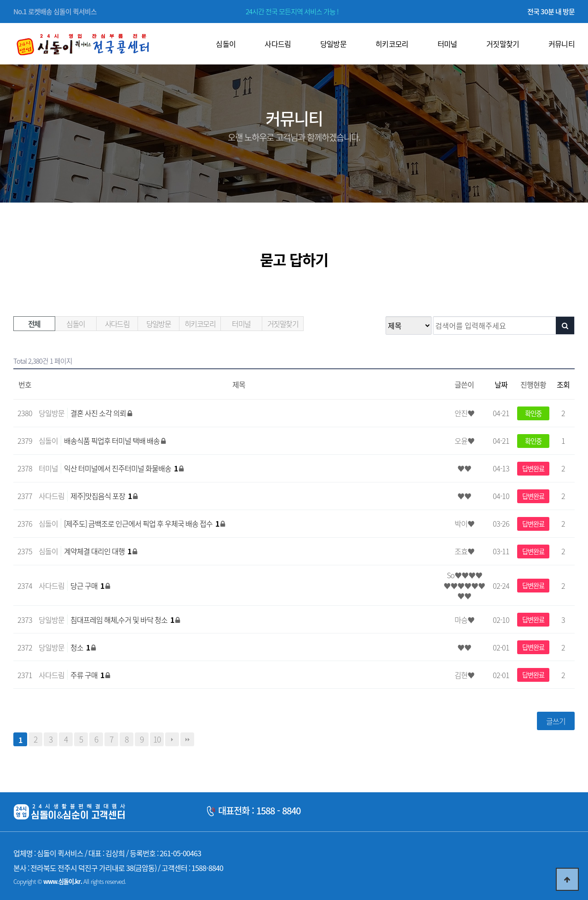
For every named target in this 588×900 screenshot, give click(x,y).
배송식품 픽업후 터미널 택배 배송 (112, 441)
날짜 (501, 384)
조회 (563, 384)
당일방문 (159, 324)
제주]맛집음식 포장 (102, 496)
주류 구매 (88, 675)
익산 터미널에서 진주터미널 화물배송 (121, 468)
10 (157, 739)
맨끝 (187, 739)
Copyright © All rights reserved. (69, 881)
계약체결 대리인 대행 (98, 551)
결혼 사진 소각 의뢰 (99, 413)
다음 (172, 739)
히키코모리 (200, 324)
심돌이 (75, 324)
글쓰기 (556, 721)
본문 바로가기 (0, 0)
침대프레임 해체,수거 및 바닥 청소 (123, 620)
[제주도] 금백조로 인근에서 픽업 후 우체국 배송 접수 (142, 523)
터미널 (241, 324)
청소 (81, 647)
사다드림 (117, 324)
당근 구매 (88, 586)
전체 (34, 324)
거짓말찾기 (283, 324)
